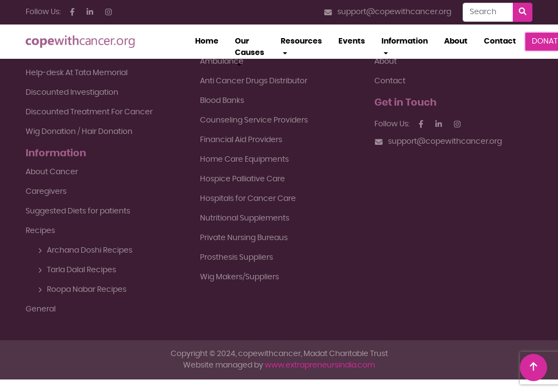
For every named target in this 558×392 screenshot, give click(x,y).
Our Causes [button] (250, 47)
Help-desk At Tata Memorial (77, 73)
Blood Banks (222, 101)
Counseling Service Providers (254, 120)
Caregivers (46, 192)
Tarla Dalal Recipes (77, 270)
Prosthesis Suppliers (236, 258)
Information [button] (405, 41)
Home (211, 40)
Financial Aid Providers (241, 140)
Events (352, 41)
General (41, 309)
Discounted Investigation (72, 93)
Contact (500, 41)
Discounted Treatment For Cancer (89, 112)
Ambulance (222, 62)
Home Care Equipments (244, 160)
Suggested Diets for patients (78, 211)
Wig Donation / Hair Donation (79, 132)
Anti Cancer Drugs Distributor (254, 81)
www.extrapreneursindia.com (320, 365)
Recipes (40, 231)
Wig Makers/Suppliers (239, 277)
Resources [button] (301, 41)
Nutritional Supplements (245, 218)
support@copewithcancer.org (388, 12)
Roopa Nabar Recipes (82, 290)
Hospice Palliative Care (242, 179)
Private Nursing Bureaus (244, 238)
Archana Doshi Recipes (85, 250)
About (456, 41)
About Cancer (52, 172)
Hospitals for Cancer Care (248, 199)
